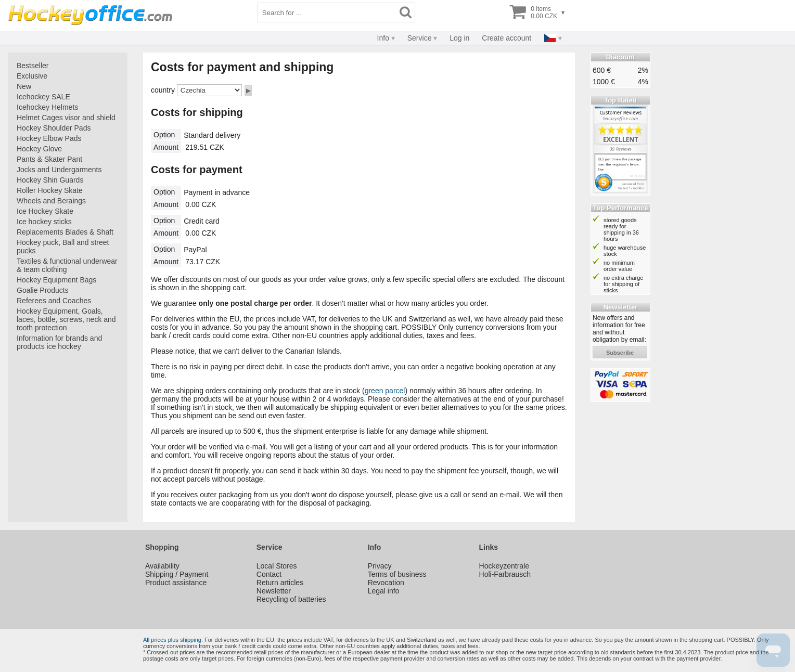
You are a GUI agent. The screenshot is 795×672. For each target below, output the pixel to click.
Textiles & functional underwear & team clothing (67, 265)
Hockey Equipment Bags (56, 280)
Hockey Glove (39, 149)
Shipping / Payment (177, 574)
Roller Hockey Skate (50, 190)
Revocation (386, 583)
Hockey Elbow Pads (49, 138)
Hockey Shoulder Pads (54, 128)
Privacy (380, 566)
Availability (162, 566)
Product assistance (176, 583)
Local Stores (277, 566)
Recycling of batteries (291, 599)
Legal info (384, 591)
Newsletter (274, 591)
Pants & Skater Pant (49, 159)
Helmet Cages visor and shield (66, 118)
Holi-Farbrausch (505, 574)
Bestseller (33, 66)
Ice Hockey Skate (45, 211)
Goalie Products (43, 290)
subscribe (620, 353)
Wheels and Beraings (51, 201)
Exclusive (32, 76)
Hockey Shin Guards (50, 180)
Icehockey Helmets (47, 107)
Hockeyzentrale (504, 566)
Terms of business (397, 574)
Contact (269, 574)
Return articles (280, 583)
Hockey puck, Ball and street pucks (63, 247)
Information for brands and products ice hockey (59, 342)
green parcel (385, 391)
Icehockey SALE (43, 97)
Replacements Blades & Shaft (65, 232)
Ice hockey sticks (44, 222)
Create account (507, 38)
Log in (459, 38)
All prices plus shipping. (173, 640)
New (24, 86)
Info (383, 38)
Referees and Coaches (54, 301)
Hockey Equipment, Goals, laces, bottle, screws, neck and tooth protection (66, 319)
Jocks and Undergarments (59, 170)
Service (420, 38)
